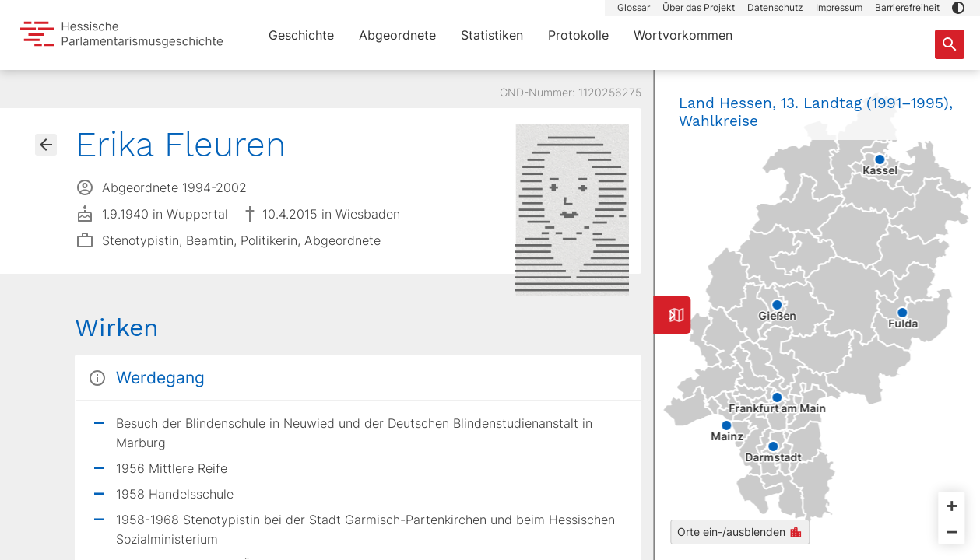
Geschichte (301, 35)
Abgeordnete (397, 35)
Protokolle (578, 35)
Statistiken (492, 35)
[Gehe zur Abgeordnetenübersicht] (46, 145)
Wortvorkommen (683, 35)
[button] (958, 8)
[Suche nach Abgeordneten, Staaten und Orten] (950, 44)
